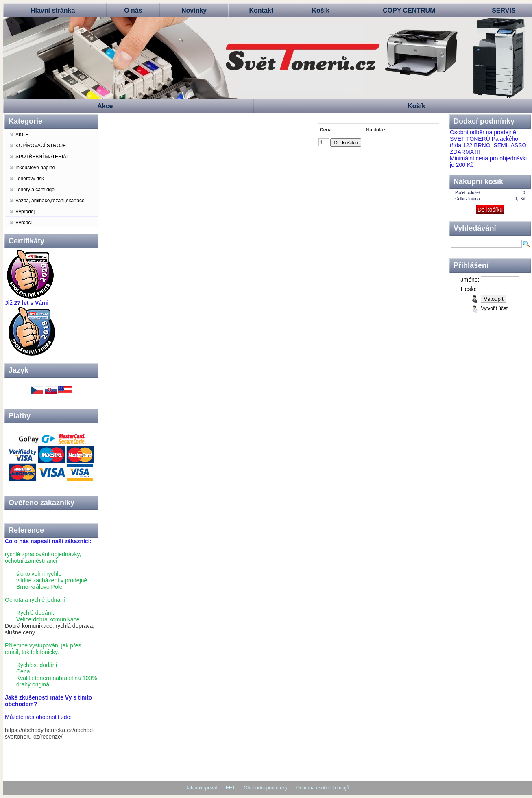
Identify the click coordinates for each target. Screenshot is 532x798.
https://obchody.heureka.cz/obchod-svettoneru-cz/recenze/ (50, 733)
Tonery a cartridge (35, 190)
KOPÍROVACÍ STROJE (41, 146)
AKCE (22, 135)
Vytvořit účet (494, 308)
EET (230, 788)
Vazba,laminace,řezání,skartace (50, 201)
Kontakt (261, 10)
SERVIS (504, 10)
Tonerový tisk (30, 179)
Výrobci (24, 223)
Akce (105, 106)
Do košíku (346, 143)
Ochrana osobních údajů (323, 788)
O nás (133, 10)
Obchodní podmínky (265, 788)
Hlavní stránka (53, 10)
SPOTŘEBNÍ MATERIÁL (42, 157)
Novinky (194, 10)
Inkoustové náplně (35, 168)
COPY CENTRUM (409, 10)
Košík (321, 10)
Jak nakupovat (202, 788)
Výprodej (25, 212)
